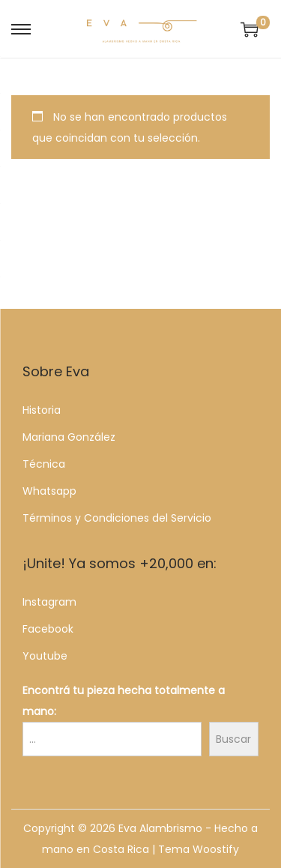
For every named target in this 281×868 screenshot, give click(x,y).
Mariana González (69, 437)
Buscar (233, 739)
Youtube (45, 656)
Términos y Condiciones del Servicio (117, 518)
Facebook (48, 629)
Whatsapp (49, 491)
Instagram (49, 602)
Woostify (216, 849)
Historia (42, 410)
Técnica (44, 464)
